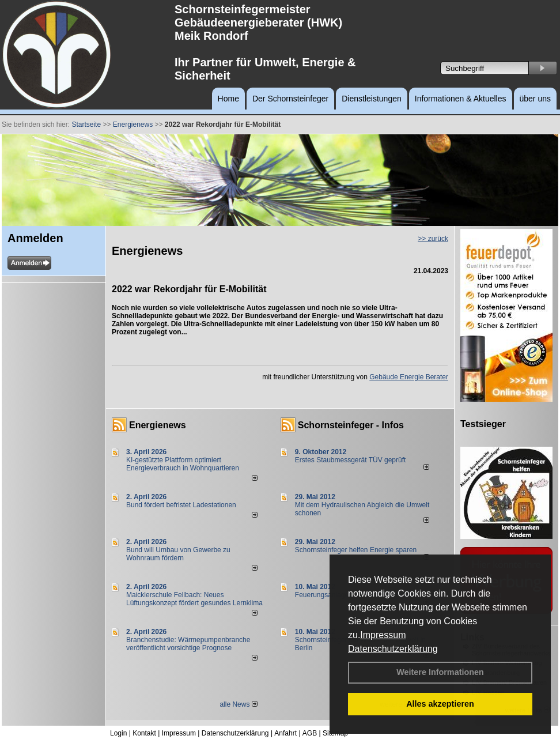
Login (118, 733)
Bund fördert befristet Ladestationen (181, 505)
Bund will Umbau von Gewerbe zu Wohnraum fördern (178, 554)
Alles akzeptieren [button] (440, 704)
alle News (238, 704)
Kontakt (144, 733)
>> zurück (433, 239)
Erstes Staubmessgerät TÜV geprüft (351, 460)
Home (228, 99)
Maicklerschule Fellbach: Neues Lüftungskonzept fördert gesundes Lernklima (194, 599)
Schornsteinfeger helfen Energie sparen (356, 550)
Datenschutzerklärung (393, 649)
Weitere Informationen (440, 672)
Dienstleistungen (372, 99)
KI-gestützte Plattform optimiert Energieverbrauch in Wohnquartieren (183, 464)
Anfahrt (285, 733)
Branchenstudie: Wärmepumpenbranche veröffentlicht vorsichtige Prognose (188, 644)
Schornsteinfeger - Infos (351, 425)
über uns (535, 99)
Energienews (158, 425)
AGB (310, 733)
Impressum (383, 635)
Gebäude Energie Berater (409, 377)
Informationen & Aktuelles (461, 99)
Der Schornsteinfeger (290, 99)
